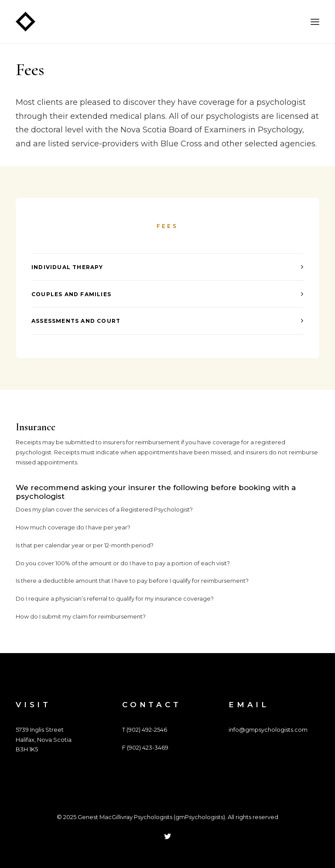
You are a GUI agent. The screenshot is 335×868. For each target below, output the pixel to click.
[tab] (167, 267)
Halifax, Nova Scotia (44, 740)
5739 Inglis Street (40, 730)
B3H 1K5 (27, 749)
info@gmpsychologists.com (268, 730)
